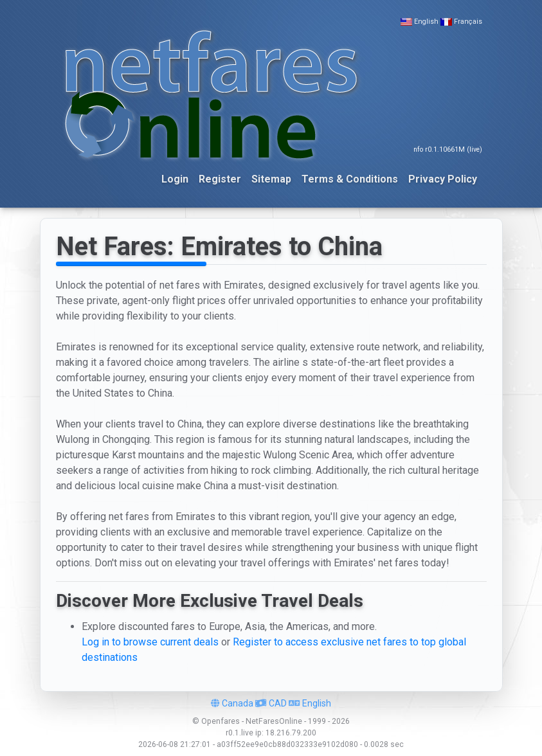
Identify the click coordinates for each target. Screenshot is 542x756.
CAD (271, 703)
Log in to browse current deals (150, 642)
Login (175, 179)
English (426, 22)
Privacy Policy (443, 179)
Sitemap (271, 179)
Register (220, 179)
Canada (232, 703)
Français (468, 22)
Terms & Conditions (350, 179)
